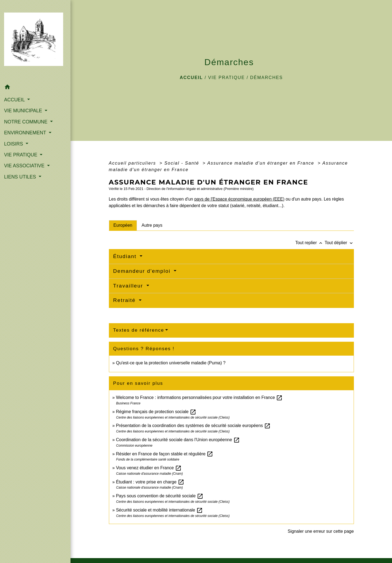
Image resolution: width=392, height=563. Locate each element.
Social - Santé (183, 163)
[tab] (123, 225)
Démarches (267, 78)
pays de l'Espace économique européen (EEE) (239, 199)
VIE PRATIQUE (227, 78)
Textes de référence (139, 330)
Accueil (191, 78)
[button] (35, 88)
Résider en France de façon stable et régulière (165, 454)
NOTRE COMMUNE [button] (26, 122)
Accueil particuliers (133, 163)
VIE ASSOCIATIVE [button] (25, 166)
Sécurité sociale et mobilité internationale (159, 510)
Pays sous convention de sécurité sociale (160, 496)
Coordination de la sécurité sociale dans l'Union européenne (178, 440)
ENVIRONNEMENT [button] (26, 133)
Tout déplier (339, 243)
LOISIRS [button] (14, 144)
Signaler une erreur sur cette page (321, 531)
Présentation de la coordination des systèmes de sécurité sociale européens (193, 426)
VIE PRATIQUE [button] (21, 155)
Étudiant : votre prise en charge (150, 482)
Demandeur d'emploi (143, 271)
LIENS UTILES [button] (21, 177)
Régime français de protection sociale (156, 412)
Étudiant (126, 256)
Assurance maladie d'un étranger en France (261, 163)
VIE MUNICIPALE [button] (24, 111)
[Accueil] (35, 41)
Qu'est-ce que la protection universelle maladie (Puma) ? (171, 363)
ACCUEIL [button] (15, 100)
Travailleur (129, 286)
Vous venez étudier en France (149, 468)
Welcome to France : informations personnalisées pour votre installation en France (199, 397)
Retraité (125, 300)
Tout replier (310, 243)
